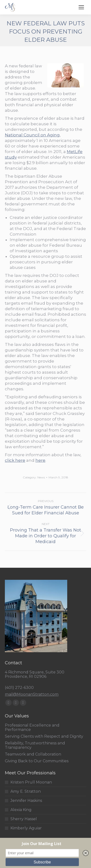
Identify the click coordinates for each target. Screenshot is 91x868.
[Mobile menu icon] (81, 7)
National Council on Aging (32, 135)
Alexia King (21, 810)
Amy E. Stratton (26, 791)
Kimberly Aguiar (26, 828)
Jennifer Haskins (26, 801)
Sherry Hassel (24, 819)
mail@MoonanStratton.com (32, 694)
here (40, 460)
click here (15, 460)
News (41, 477)
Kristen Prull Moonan (31, 782)
